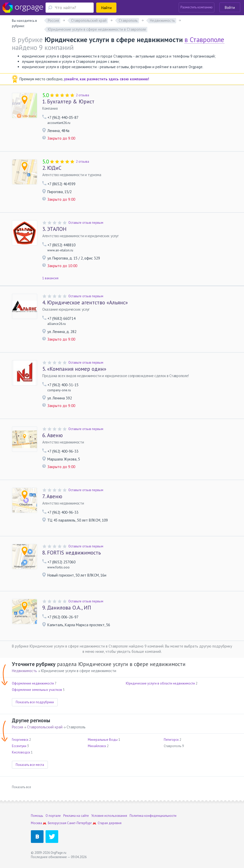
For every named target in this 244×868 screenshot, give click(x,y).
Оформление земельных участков (37, 690)
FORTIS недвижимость (72, 553)
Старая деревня (110, 823)
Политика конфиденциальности (153, 816)
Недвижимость (24, 671)
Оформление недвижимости (33, 683)
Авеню (53, 435)
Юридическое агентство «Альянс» (85, 303)
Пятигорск (171, 740)
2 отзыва (83, 95)
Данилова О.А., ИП (67, 608)
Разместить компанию (197, 7)
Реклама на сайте (76, 816)
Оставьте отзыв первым (86, 223)
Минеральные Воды (103, 740)
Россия (17, 727)
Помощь (37, 816)
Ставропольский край (45, 727)
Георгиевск (20, 740)
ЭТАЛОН (54, 229)
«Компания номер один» (74, 369)
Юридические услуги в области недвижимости (160, 683)
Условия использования (109, 816)
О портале (53, 816)
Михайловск (97, 746)
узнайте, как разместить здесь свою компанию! (107, 79)
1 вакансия (50, 278)
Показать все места (30, 765)
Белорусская (57, 823)
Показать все (22, 787)
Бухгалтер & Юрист (68, 102)
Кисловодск (21, 752)
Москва (36, 823)
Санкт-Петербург (79, 823)
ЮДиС (52, 168)
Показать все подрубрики (35, 702)
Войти (230, 7)
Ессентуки (19, 746)
